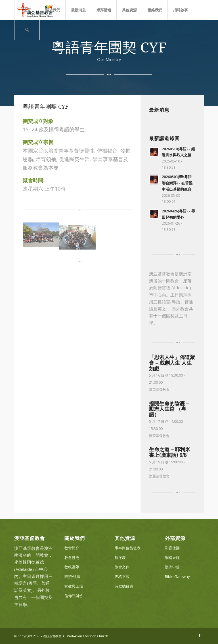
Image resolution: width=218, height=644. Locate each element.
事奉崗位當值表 (128, 548)
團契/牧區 (73, 577)
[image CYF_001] (41, 234)
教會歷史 (72, 558)
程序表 (120, 558)
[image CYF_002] (78, 236)
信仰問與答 (74, 596)
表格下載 (122, 577)
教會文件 (122, 567)
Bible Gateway (177, 577)
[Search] (27, 30)
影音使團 (172, 548)
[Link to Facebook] (200, 635)
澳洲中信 (172, 567)
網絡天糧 (172, 558)
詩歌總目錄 (124, 586)
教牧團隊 (72, 567)
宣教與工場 (74, 586)
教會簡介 (72, 548)
